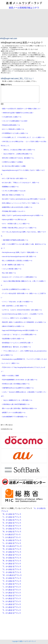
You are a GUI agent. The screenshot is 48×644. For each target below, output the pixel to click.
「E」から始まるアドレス (11, 523)
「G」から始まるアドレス (11, 529)
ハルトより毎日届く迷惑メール (12, 269)
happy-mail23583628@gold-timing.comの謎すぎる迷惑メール (20, 330)
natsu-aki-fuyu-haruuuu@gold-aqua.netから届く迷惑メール (19, 256)
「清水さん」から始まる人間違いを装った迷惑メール (19, 150)
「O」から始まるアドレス (11, 552)
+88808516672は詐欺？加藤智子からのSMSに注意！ (18, 113)
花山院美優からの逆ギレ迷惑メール (13, 339)
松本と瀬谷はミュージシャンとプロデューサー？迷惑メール (21, 203)
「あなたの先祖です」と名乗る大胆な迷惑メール (17, 154)
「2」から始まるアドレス (11, 590)
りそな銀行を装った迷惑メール (12, 117)
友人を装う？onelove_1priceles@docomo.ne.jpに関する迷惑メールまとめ (24, 199)
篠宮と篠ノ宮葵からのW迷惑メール (13, 195)
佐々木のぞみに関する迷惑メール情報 (14, 166)
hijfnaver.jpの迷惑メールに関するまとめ (14, 220)
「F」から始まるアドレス (11, 526)
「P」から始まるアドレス (11, 555)
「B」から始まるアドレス (11, 514)
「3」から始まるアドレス (11, 593)
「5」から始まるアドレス (11, 598)
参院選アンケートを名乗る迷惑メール (14, 413)
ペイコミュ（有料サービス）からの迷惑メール (17, 318)
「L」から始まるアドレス (11, 543)
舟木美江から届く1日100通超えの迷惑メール (16, 384)
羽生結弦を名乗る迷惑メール (11, 125)
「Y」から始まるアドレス (11, 581)
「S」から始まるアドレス (11, 563)
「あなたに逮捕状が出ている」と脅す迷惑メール (17, 400)
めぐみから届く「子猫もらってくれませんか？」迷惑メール (21, 183)
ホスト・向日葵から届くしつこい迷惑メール (16, 224)
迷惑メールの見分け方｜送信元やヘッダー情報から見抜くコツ (21, 109)
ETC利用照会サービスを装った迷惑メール (15, 133)
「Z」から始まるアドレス (11, 584)
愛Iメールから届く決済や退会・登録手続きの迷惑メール (20, 408)
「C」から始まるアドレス (11, 517)
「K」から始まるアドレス (11, 540)
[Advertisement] (24, 24)
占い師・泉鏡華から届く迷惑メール (13, 265)
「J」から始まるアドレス (11, 537)
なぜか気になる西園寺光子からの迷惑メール (16, 289)
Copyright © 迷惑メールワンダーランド (24, 641)
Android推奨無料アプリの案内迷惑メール (15, 417)
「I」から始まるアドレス (11, 534)
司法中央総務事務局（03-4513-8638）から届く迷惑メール (20, 380)
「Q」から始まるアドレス (11, 558)
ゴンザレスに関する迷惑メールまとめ (14, 191)
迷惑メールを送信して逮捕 (10, 376)
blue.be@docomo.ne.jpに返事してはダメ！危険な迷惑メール (20, 252)
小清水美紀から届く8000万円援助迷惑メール (16, 404)
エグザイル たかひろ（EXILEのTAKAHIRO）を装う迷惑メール (22, 310)
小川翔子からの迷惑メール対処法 (12, 162)
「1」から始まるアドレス (11, 587)
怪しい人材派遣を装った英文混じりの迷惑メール (17, 261)
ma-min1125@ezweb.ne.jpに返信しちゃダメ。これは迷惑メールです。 (23, 314)
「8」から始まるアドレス (11, 607)
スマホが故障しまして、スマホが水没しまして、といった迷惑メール (23, 137)
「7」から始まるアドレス (11, 604)
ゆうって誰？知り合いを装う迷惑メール (15, 178)
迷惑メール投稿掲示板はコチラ (24, 8)
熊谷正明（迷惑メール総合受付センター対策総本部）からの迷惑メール (24, 322)
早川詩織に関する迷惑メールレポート (14, 211)
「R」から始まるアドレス (11, 561)
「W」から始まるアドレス (11, 575)
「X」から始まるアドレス (11, 578)
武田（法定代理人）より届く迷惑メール (15, 306)
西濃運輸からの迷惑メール (10, 187)
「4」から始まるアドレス (11, 595)
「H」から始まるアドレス (11, 531)
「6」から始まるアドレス (11, 601)
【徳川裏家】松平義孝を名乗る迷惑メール (15, 240)
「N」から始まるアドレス (11, 549)
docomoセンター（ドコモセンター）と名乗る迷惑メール (19, 277)
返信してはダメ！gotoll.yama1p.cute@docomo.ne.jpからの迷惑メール (23, 215)
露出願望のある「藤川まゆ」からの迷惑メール (17, 347)
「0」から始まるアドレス (11, 613)
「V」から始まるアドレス (11, 572)
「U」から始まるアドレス (11, 569)
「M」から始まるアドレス (11, 546)
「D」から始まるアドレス (11, 520)
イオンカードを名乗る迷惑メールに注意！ (15, 121)
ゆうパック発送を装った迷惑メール (13, 129)
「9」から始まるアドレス (11, 610)
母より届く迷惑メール (9, 273)
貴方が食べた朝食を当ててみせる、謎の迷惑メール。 (19, 158)
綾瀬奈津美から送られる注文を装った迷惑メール (17, 207)
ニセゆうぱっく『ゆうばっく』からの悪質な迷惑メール (19, 334)
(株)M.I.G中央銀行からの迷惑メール (13, 326)
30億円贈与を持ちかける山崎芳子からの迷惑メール (18, 388)
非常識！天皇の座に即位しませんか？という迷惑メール (19, 228)
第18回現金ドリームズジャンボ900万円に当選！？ (18, 343)
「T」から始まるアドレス (11, 566)
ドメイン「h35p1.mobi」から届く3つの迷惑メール (17, 302)
